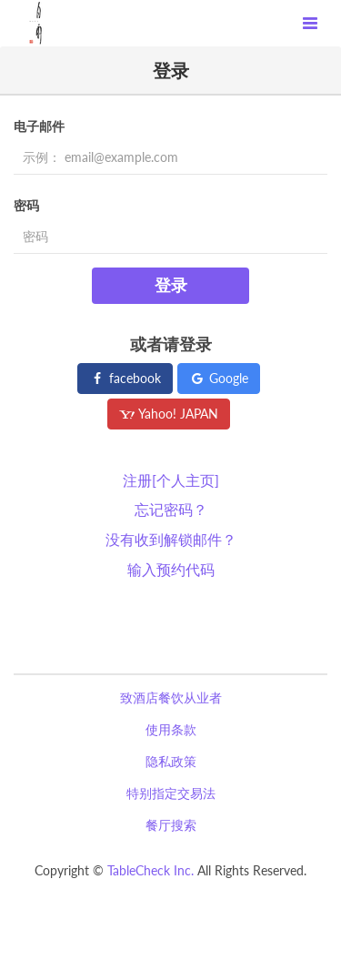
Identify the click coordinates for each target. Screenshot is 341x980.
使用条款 (171, 729)
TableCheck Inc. (150, 870)
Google (219, 378)
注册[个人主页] (171, 480)
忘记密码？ (171, 509)
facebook (125, 378)
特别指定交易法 (171, 793)
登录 (171, 285)
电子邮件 (39, 126)
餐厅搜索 (171, 825)
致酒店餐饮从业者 (171, 697)
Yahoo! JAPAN (169, 414)
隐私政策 (171, 761)
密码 (26, 205)
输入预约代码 (171, 569)
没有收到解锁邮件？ (171, 539)
